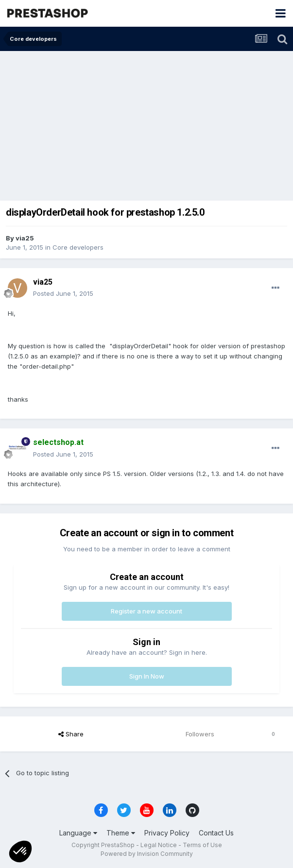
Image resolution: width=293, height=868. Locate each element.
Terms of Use (202, 845)
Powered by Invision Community (147, 854)
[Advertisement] (146, 124)
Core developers (78, 247)
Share (71, 734)
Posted (63, 293)
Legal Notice (159, 845)
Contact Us (216, 833)
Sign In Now (147, 676)
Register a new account (146, 611)
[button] (20, 851)
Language (78, 833)
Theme (121, 833)
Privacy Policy (167, 833)
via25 (25, 238)
